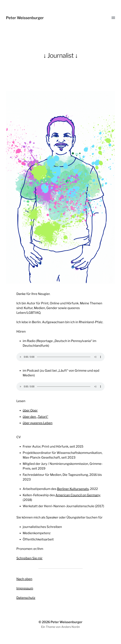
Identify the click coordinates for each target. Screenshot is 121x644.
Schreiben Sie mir (29, 558)
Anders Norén (71, 627)
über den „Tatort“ (35, 417)
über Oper (30, 410)
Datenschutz (26, 598)
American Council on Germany (78, 495)
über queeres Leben (38, 423)
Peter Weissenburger (25, 18)
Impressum (25, 588)
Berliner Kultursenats (73, 489)
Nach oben (24, 579)
